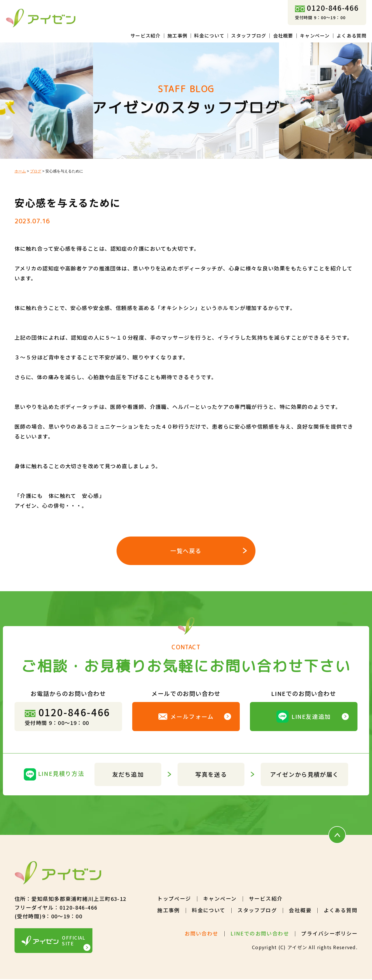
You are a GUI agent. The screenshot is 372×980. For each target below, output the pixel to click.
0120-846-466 (327, 8)
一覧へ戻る (186, 551)
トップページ (174, 899)
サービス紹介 (146, 35)
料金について (209, 35)
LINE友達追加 (304, 717)
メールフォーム (186, 717)
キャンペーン (315, 35)
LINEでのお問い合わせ (260, 934)
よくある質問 (352, 35)
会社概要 (283, 35)
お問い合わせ (201, 934)
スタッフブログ (249, 35)
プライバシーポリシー (329, 934)
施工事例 (177, 35)
